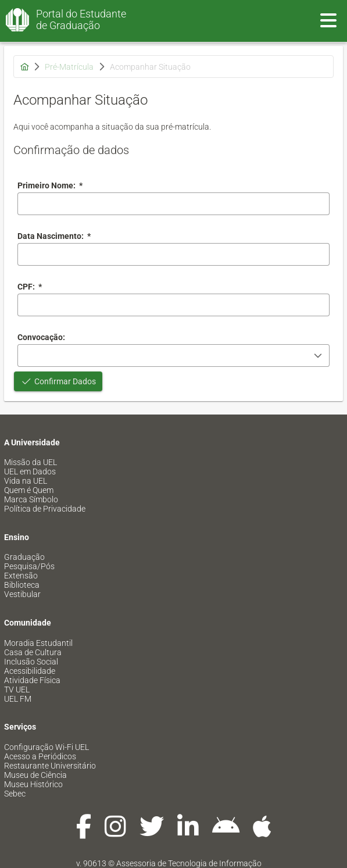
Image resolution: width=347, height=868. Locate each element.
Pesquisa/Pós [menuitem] (29, 566)
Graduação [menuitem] (24, 557)
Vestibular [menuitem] (22, 594)
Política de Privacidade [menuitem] (45, 509)
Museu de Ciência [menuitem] (35, 775)
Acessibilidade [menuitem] (30, 671)
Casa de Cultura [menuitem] (33, 652)
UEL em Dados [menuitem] (30, 471)
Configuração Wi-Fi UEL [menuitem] (46, 747)
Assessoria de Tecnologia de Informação (189, 863)
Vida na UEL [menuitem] (26, 481)
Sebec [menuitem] (15, 794)
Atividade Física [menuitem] (32, 680)
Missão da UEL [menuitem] (31, 462)
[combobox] (173, 254)
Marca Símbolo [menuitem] (31, 499)
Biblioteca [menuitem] (22, 585)
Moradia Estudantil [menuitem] (38, 643)
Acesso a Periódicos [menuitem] (40, 756)
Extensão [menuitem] (21, 576)
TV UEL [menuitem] (17, 690)
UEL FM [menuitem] (18, 699)
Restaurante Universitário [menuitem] (50, 766)
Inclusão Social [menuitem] (31, 662)
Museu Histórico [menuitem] (33, 784)
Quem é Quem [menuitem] (29, 490)
